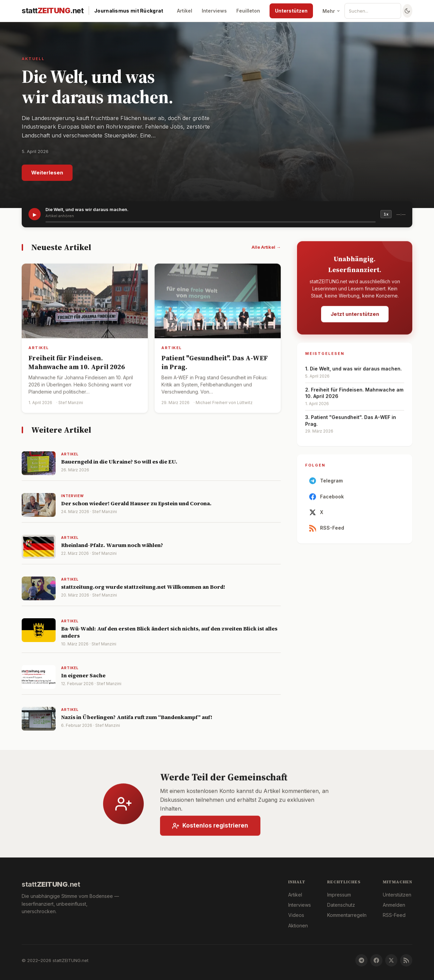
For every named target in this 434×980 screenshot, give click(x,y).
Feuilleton (248, 11)
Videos (296, 915)
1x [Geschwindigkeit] (386, 214)
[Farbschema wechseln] (407, 11)
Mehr (331, 11)
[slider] (211, 222)
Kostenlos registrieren (210, 830)
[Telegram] (361, 960)
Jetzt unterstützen (355, 318)
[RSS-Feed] (406, 960)
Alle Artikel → (266, 247)
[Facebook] (376, 960)
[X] (391, 960)
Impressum (339, 895)
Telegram (326, 485)
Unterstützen (291, 11)
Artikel (185, 11)
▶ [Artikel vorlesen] (35, 214)
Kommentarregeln (347, 915)
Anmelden (394, 905)
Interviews (214, 11)
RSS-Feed (327, 532)
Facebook (327, 501)
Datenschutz (341, 905)
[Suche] (375, 11)
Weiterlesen (47, 173)
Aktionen (298, 926)
